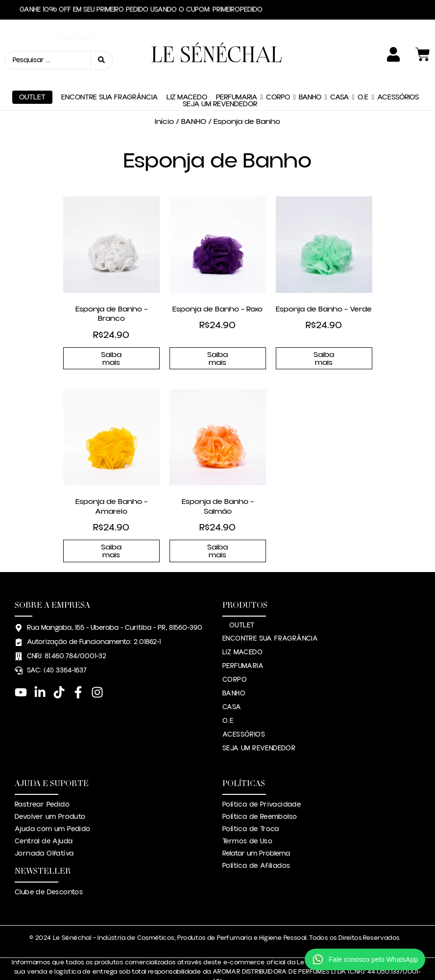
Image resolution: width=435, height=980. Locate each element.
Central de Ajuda (44, 819)
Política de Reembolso (260, 794)
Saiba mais (111, 336)
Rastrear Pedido (42, 782)
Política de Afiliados (256, 843)
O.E (363, 75)
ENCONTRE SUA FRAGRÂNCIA (109, 75)
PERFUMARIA (237, 75)
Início (164, 99)
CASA (339, 75)
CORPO (278, 75)
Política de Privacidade (262, 782)
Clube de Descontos (49, 870)
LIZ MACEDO (187, 75)
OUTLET (32, 75)
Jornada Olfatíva (44, 831)
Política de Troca (251, 807)
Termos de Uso (247, 819)
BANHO (310, 75)
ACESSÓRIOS (398, 75)
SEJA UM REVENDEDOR (220, 82)
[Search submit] (102, 49)
